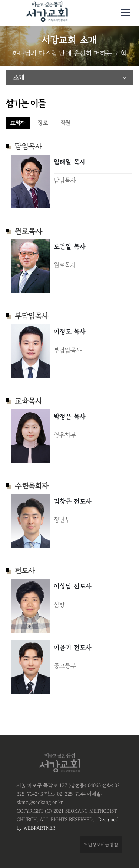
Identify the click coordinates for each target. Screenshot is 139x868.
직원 (65, 123)
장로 (43, 123)
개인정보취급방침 (101, 845)
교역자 (18, 123)
